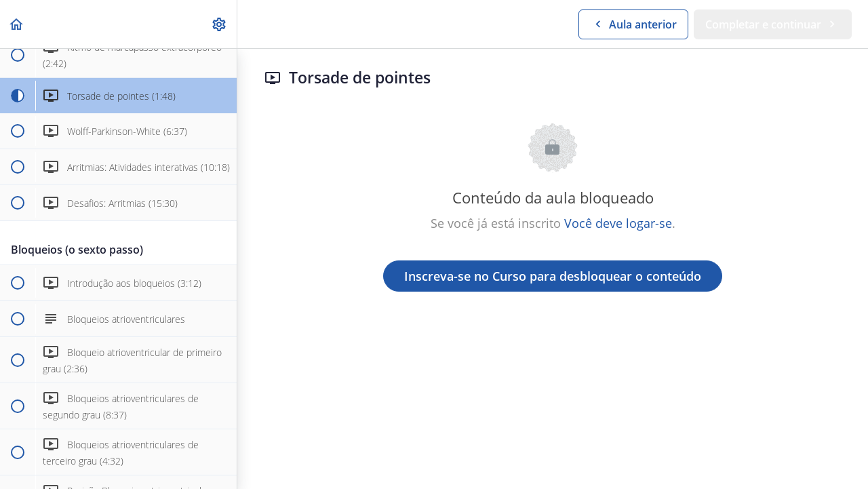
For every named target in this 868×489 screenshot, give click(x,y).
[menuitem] (220, 24)
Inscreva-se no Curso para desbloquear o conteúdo (553, 276)
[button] (17, 24)
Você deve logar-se (618, 223)
